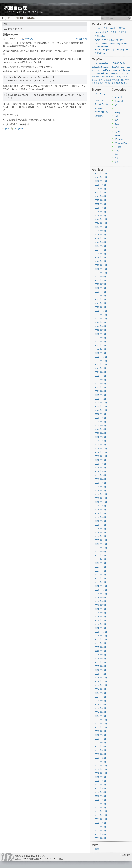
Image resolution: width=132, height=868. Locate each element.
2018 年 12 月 (101, 494)
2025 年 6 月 (100, 196)
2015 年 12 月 (101, 632)
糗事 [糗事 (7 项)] (127, 80)
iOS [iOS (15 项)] (100, 67)
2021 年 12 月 (101, 357)
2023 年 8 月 (100, 280)
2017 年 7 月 (100, 559)
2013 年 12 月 (101, 720)
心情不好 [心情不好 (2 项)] (102, 80)
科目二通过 (100, 36)
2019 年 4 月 (100, 479)
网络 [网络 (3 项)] (101, 83)
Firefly (117, 112)
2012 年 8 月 (100, 781)
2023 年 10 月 (101, 273)
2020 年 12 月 (101, 403)
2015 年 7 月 (100, 651)
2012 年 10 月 (101, 773)
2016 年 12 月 (101, 586)
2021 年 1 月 (100, 399)
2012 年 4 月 (100, 796)
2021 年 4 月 (100, 387)
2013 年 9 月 (100, 731)
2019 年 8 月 (100, 464)
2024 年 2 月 (100, 257)
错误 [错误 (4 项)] (113, 83)
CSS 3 (56, 859)
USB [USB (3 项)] (94, 73)
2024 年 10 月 (101, 227)
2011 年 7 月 (100, 831)
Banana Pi (119, 101)
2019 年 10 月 (101, 456)
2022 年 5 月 (100, 338)
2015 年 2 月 (100, 670)
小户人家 (29, 39)
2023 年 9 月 (100, 277)
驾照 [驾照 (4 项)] (125, 83)
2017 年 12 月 (101, 540)
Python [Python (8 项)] (109, 70)
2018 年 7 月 (100, 513)
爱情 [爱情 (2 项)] (119, 80)
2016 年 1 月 (100, 628)
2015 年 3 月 (100, 666)
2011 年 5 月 (100, 838)
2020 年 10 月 (101, 410)
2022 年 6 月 (100, 334)
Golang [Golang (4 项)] (95, 67)
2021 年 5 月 (100, 384)
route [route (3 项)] (115, 70)
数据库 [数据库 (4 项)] (109, 80)
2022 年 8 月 (100, 326)
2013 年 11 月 (101, 724)
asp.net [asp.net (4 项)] (102, 63)
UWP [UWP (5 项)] (98, 73)
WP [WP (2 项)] (107, 77)
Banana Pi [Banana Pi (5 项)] (110, 63)
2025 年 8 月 (100, 189)
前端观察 (99, 116)
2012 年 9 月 (100, 777)
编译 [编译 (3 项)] (97, 83)
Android (19, 18)
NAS (117, 128)
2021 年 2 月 (100, 395)
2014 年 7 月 (100, 697)
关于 (10, 18)
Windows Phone (122, 143)
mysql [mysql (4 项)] (102, 70)
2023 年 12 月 (101, 265)
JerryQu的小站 (101, 104)
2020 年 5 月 (100, 429)
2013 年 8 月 (100, 735)
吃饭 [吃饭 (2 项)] (126, 77)
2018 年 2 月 (100, 533)
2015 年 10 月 (101, 639)
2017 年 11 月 (101, 544)
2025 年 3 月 (100, 208)
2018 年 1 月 (100, 536)
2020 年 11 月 (101, 406)
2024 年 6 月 (100, 242)
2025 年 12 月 (101, 173)
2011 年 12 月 (101, 811)
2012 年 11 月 (101, 769)
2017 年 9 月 (100, 552)
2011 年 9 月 (100, 823)
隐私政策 (31, 18)
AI (116, 93)
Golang (118, 116)
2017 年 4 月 (100, 571)
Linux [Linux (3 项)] (123, 67)
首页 (3, 18)
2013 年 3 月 (100, 754)
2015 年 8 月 (100, 647)
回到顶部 (126, 855)
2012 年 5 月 (100, 792)
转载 (117, 162)
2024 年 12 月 (101, 219)
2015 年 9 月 (100, 643)
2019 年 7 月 (100, 468)
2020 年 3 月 (100, 437)
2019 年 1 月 (100, 491)
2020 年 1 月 (100, 445)
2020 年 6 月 (100, 426)
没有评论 (83, 39)
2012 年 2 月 (100, 804)
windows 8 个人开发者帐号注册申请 (111, 32)
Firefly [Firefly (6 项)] (122, 63)
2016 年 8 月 (100, 601)
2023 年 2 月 (100, 303)
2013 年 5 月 (100, 746)
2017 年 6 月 (100, 563)
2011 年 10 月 (101, 819)
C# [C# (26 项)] (117, 63)
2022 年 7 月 (100, 330)
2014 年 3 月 (100, 712)
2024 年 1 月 (100, 261)
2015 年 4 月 (100, 662)
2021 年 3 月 (100, 391)
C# (116, 105)
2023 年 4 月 (100, 296)
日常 (7, 129)
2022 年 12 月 (101, 311)
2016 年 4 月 (100, 617)
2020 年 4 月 (100, 433)
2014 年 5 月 (100, 704)
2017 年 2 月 (100, 578)
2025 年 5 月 (100, 200)
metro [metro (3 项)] (128, 67)
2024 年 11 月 (101, 223)
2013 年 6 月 (100, 743)
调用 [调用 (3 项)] (109, 83)
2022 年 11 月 (101, 315)
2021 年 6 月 (100, 380)
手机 (117, 154)
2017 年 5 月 (100, 567)
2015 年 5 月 (100, 659)
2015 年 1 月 (100, 674)
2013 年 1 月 (100, 762)
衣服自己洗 (16, 7)
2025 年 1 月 (100, 216)
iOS (116, 120)
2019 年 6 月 (100, 471)
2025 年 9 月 (100, 185)
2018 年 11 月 (101, 498)
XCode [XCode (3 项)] (111, 77)
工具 (117, 151)
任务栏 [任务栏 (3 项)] (121, 77)
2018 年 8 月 (100, 510)
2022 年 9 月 (100, 322)
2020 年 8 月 (100, 418)
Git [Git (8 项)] (127, 63)
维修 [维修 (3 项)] (93, 83)
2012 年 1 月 (100, 808)
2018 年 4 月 (100, 525)
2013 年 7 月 (100, 739)
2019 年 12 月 (101, 449)
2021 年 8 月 (100, 372)
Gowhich (99, 100)
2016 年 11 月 (101, 590)
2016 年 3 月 (100, 620)
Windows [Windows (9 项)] (106, 73)
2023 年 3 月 (100, 299)
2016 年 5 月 (100, 613)
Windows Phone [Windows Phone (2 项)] (100, 77)
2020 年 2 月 (100, 441)
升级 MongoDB (11, 35)
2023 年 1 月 (100, 307)
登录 (97, 849)
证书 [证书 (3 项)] (105, 83)
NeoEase (26, 859)
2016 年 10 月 (101, 594)
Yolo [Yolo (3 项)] (116, 77)
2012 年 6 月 (100, 788)
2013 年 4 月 (100, 750)
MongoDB (19, 129)
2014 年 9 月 (100, 689)
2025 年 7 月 (100, 192)
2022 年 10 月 (101, 319)
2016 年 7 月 (100, 605)
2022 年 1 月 (100, 353)
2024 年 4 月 (100, 250)
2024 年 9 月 (100, 231)
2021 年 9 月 (100, 368)
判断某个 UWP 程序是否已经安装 (110, 40)
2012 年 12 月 (101, 766)
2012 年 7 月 (100, 785)
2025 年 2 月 (100, 212)
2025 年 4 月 (100, 204)
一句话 (118, 147)
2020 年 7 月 (100, 422)
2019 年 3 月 (100, 483)
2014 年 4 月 (100, 708)
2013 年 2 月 (100, 758)
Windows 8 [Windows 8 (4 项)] (115, 73)
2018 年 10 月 (101, 502)
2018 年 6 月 (100, 517)
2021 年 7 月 (100, 376)
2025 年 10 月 (101, 181)
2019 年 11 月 (101, 452)
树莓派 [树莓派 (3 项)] (114, 80)
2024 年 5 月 (100, 246)
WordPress (7, 857)
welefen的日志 (101, 112)
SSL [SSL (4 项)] (119, 70)
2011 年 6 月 (100, 834)
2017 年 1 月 (100, 582)
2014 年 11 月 (101, 681)
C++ (117, 109)
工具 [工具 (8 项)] (96, 80)
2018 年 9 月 (100, 506)
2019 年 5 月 (100, 475)
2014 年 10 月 (101, 685)
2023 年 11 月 (101, 269)
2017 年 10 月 (101, 548)
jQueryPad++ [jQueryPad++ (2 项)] (116, 67)
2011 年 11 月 (101, 815)
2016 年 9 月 (100, 598)
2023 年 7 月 (100, 284)
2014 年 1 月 (100, 716)
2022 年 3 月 (100, 345)
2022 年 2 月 (100, 349)
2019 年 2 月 (100, 487)
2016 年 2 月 (100, 624)
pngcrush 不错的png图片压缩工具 (110, 28)
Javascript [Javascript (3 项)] (107, 67)
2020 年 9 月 (100, 414)
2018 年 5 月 (100, 521)
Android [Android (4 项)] (95, 63)
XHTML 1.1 (45, 859)
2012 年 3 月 (100, 800)
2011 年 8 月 (100, 827)
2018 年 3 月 (100, 529)
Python (118, 132)
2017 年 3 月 (100, 575)
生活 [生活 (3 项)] (123, 80)
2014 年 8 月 (100, 693)
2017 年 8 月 (100, 555)
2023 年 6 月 (100, 288)
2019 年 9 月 (100, 460)
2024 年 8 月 (100, 235)
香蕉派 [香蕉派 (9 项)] (119, 83)
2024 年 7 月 (100, 238)
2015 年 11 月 (101, 636)
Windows (119, 139)
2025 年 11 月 (101, 177)
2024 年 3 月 (100, 254)
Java (117, 124)
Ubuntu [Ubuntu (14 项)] (126, 70)
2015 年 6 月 (100, 655)
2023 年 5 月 (100, 292)
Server (118, 135)
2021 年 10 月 (101, 364)
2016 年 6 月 (100, 609)
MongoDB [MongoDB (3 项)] (96, 70)
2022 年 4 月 (100, 342)
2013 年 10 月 (101, 727)
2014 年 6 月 (100, 701)
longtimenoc (100, 108)
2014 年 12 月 (101, 678)
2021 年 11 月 (101, 361)
